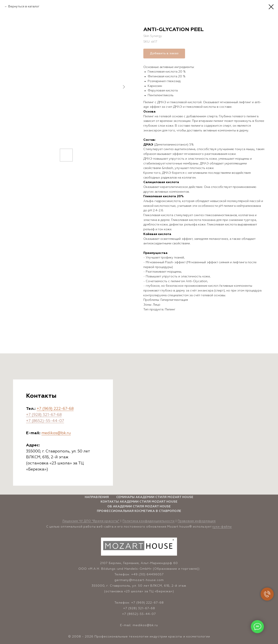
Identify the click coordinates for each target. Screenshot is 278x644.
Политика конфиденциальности (149, 521)
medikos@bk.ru (56, 433)
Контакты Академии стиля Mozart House (139, 502)
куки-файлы (222, 527)
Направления (97, 497)
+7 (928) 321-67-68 (44, 415)
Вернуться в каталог (24, 7)
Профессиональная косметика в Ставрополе (139, 511)
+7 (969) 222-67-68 (55, 409)
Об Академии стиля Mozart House (139, 507)
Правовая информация (197, 521)
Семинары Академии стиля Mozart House (155, 497)
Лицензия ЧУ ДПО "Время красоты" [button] (91, 521)
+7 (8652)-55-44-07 (45, 421)
